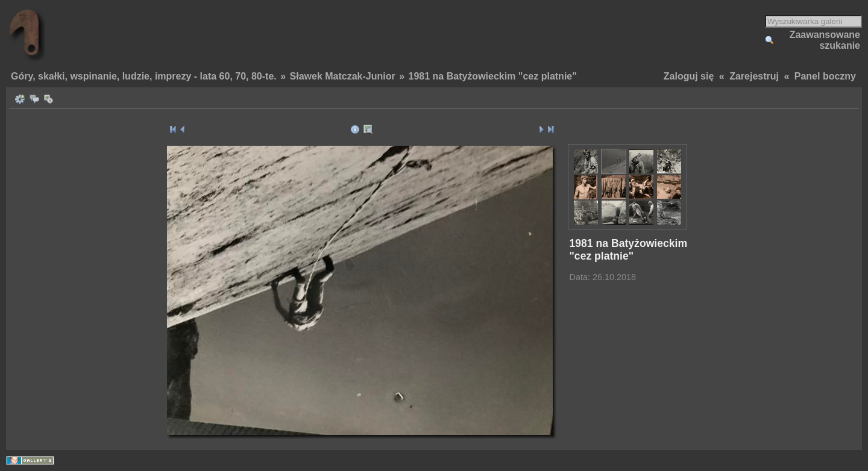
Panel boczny (825, 76)
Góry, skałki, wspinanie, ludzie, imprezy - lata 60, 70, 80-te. (144, 76)
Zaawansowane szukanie (825, 40)
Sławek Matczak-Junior (343, 76)
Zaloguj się (689, 76)
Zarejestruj (754, 76)
